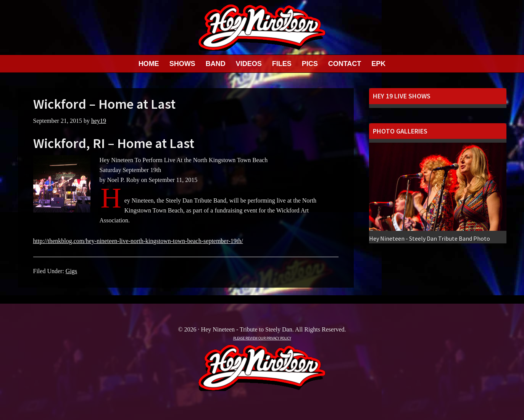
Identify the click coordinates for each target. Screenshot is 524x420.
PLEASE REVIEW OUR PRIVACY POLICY (262, 338)
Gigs (71, 271)
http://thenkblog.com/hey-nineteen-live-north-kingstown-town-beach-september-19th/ (138, 241)
